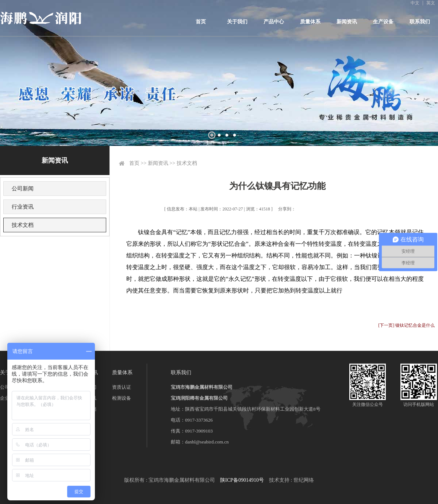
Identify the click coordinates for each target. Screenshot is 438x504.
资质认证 (122, 387)
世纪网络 (304, 480)
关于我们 (237, 22)
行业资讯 (23, 207)
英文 (431, 3)
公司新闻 (23, 189)
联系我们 (420, 22)
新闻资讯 (347, 22)
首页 (201, 22)
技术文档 (23, 225)
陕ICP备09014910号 (242, 480)
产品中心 (274, 22)
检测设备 (122, 398)
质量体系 (310, 22)
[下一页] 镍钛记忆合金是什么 (406, 325)
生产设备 (383, 22)
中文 (415, 3)
